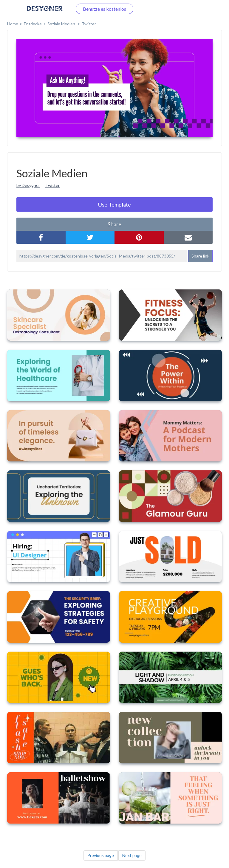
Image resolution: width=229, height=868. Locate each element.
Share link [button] (200, 256)
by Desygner (28, 185)
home (13, 24)
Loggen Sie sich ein (46, 9)
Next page (132, 855)
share (114, 224)
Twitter (89, 24)
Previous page (101, 855)
